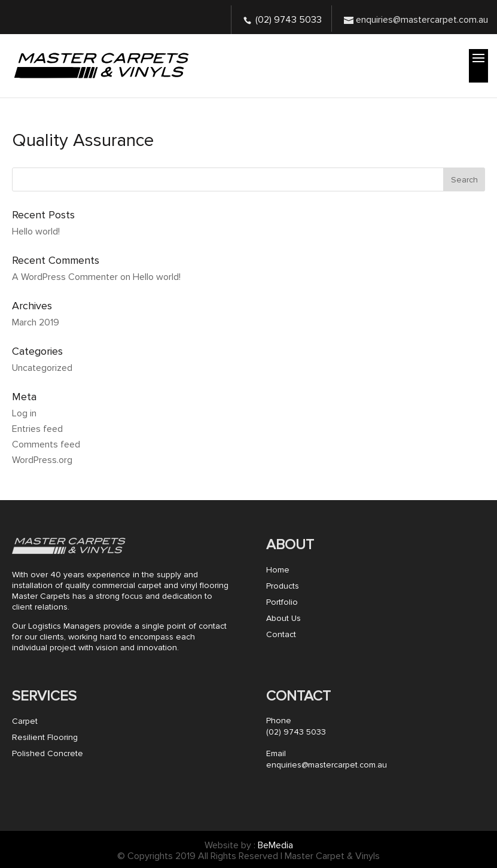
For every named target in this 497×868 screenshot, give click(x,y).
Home (278, 570)
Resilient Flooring (45, 737)
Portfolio (282, 602)
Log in (24, 413)
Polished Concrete (48, 753)
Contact (281, 634)
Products (283, 586)
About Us (283, 618)
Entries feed (37, 429)
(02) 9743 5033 (289, 20)
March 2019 (36, 322)
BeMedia (275, 845)
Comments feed (46, 444)
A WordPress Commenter (65, 277)
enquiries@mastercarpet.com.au (327, 765)
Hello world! (36, 232)
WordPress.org (42, 460)
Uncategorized (42, 368)
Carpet (25, 721)
